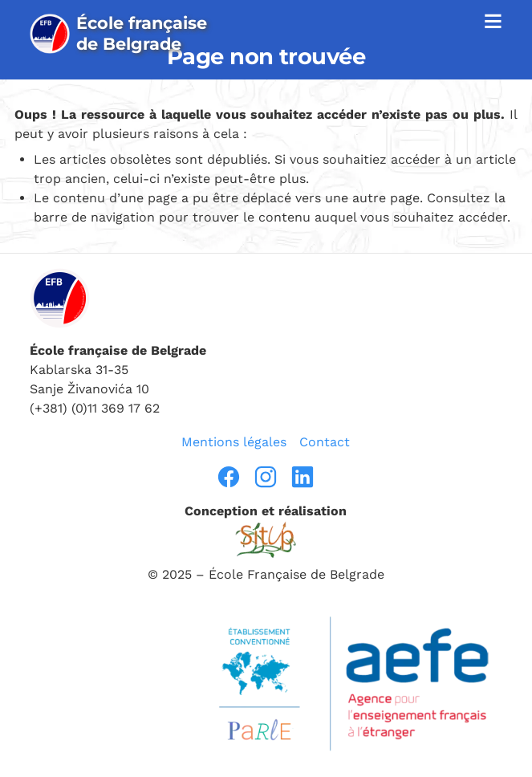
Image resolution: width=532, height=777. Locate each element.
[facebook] (229, 477)
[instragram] (266, 477)
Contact (325, 442)
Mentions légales (234, 442)
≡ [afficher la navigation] (493, 20)
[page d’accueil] (126, 34)
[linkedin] (303, 477)
